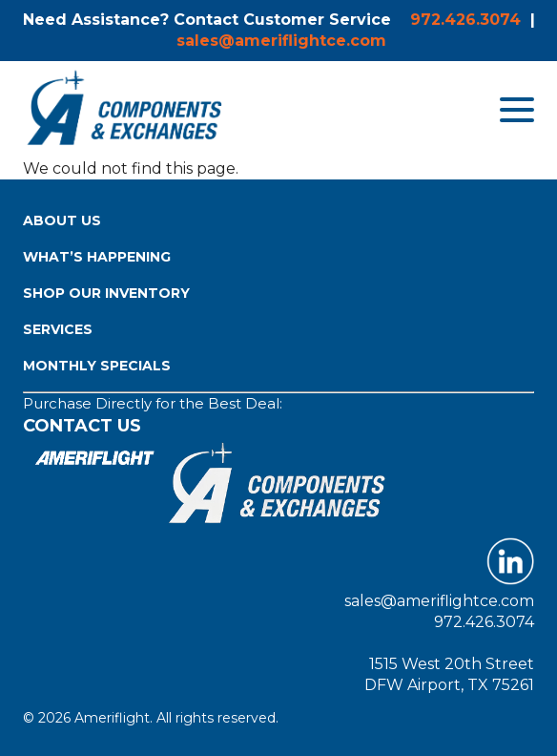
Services (58, 329)
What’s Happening (97, 257)
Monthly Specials (97, 366)
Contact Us (82, 426)
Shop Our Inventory (106, 293)
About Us (62, 220)
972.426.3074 (465, 20)
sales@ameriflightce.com (281, 41)
